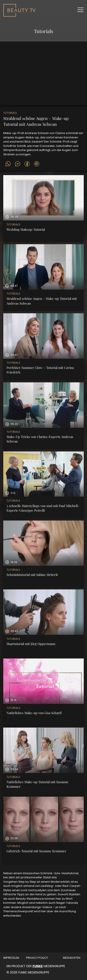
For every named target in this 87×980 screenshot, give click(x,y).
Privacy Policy (37, 958)
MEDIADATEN (72, 958)
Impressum (11, 958)
